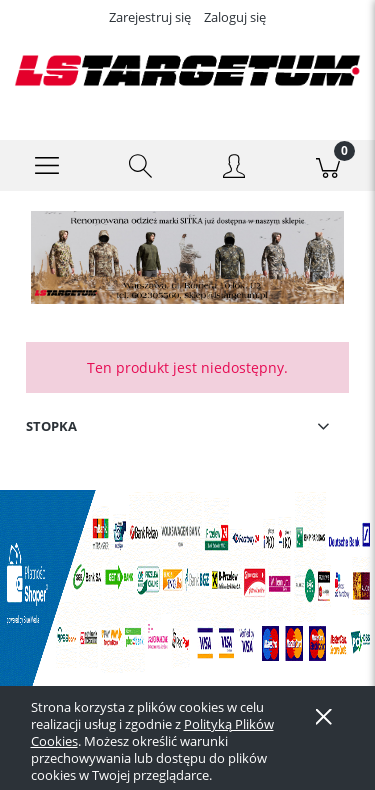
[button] (47, 166)
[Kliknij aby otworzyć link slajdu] (179, 257)
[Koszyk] (328, 166)
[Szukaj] (141, 166)
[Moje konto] (235, 169)
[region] (187, 257)
